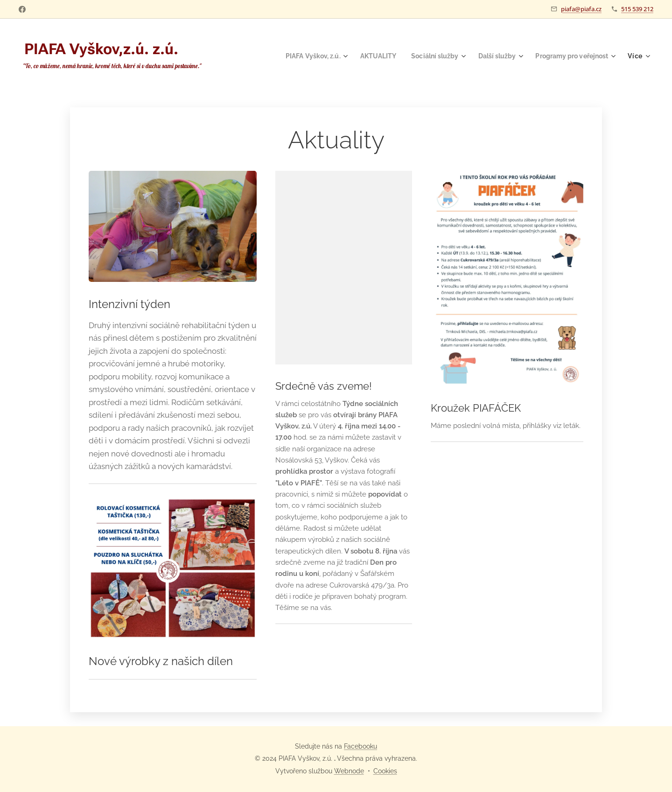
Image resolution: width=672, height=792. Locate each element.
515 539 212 (637, 9)
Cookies (385, 771)
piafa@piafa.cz (581, 9)
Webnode (349, 771)
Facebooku (360, 746)
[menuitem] (299, 56)
